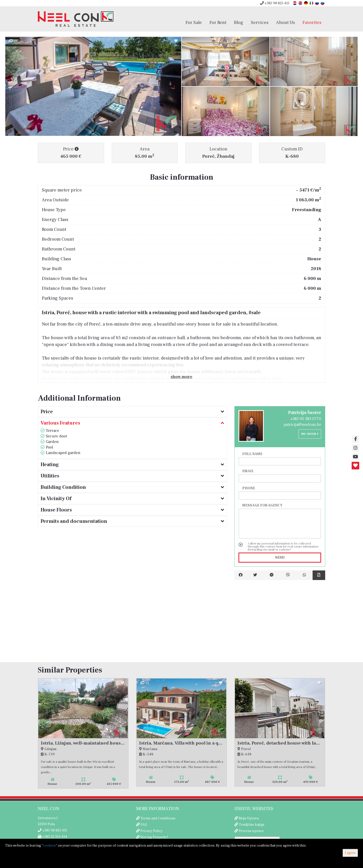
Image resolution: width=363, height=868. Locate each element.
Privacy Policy (152, 831)
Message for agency (262, 505)
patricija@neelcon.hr (302, 425)
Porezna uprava (251, 831)
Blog (239, 22)
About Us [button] (285, 22)
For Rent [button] (218, 22)
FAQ (144, 825)
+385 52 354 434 (52, 837)
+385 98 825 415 (275, 3)
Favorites (312, 22)
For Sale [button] (194, 22)
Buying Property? (154, 837)
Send (280, 558)
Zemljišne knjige (252, 825)
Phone (249, 488)
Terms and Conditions (158, 818)
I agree (350, 853)
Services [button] (260, 22)
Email (248, 471)
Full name (252, 454)
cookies (49, 846)
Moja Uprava (249, 818)
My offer (310, 434)
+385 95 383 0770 (306, 419)
